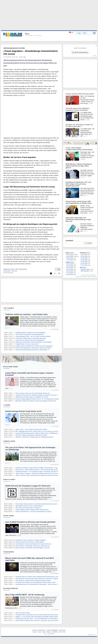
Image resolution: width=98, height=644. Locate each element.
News (44, 632)
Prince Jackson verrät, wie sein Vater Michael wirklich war (33, 393)
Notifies (94, 277)
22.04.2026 (70, 271)
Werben (49, 632)
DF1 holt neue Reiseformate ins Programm (28, 508)
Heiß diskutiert (85, 271)
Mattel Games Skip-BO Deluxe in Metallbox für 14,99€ (32, 397)
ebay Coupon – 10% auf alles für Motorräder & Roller (31, 429)
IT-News (7, 405)
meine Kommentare (81, 277)
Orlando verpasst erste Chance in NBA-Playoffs (30, 542)
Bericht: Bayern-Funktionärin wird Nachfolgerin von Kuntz (33, 548)
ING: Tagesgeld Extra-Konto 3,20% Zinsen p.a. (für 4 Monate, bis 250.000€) (38, 431)
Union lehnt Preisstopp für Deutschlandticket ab (30, 334)
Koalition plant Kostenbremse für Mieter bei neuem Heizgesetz (34, 346)
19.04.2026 (84, 255)
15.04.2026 (84, 262)
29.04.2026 (70, 256)
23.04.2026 (70, 269)
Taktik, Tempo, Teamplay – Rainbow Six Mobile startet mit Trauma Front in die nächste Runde (43, 474)
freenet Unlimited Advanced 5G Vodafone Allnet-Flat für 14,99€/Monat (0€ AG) (39, 433)
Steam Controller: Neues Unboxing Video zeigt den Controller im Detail (37, 475)
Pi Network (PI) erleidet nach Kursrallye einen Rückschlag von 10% (36, 582)
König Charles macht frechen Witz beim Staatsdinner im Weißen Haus (79, 202)
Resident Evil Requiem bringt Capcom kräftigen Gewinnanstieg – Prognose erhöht (40, 468)
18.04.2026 (84, 256)
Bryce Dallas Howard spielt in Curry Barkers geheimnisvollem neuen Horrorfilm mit (40, 504)
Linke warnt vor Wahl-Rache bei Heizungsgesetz (30, 340)
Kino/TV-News (9, 479)
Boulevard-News (11, 367)
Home (34, 632)
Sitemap (35, 630)
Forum (39, 632)
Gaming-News (9, 441)
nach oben (91, 634)
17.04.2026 (84, 258)
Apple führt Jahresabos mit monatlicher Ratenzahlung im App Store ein (78, 219)
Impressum (62, 630)
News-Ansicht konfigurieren (89, 275)
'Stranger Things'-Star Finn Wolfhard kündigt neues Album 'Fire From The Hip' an (40, 395)
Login (79, 33)
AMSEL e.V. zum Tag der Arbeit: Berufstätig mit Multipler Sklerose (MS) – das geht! (40, 617)
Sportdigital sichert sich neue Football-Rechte (29, 506)
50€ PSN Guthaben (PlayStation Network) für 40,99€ (31, 435)
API (60, 632)
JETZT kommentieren (80, 52)
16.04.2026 (84, 260)
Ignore (89, 277)
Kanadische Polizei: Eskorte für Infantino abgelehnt (31, 540)
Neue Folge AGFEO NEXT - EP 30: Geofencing (25, 595)
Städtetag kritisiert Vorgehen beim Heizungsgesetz (31, 333)
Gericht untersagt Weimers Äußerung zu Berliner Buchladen (33, 348)
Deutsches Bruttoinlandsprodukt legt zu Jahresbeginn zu (32, 350)
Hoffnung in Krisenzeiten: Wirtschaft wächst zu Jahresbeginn (34, 342)
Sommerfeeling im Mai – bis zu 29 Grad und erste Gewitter (33, 336)
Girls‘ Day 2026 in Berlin (23, 613)
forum (95, 56)
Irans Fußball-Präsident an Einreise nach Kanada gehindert (30, 522)
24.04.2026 (70, 267)
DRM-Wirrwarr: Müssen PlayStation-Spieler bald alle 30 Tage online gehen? (79, 166)
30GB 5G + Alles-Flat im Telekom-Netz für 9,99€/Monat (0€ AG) (34, 437)
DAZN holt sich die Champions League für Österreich (28, 486)
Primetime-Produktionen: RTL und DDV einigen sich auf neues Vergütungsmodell (78, 184)
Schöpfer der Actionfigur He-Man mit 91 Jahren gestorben (79, 126)
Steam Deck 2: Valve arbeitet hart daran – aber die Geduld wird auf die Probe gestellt (41, 470)
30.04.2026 (70, 255)
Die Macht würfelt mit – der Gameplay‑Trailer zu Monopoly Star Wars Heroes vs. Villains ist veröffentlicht (46, 472)
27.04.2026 (70, 260)
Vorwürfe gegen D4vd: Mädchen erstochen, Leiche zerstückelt (77, 109)
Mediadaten (54, 630)
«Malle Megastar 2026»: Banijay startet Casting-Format (32, 510)
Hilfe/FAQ (55, 632)
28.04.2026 (70, 258)
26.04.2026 (70, 264)
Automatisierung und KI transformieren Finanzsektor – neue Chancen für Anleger (40, 584)
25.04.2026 (70, 266)
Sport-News (9, 516)
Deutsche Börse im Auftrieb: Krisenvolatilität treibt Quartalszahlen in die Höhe (38, 577)
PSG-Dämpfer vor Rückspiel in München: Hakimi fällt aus (33, 546)
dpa (25, 57)
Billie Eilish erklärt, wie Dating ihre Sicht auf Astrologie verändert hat (36, 401)
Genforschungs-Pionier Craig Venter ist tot (23, 411)
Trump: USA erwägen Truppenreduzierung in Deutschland (79, 149)
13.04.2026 (84, 265)
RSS (64, 632)
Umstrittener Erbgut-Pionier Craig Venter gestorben (31, 338)
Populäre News (85, 269)
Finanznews (9, 552)
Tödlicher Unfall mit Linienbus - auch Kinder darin (26, 314)
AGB (48, 630)
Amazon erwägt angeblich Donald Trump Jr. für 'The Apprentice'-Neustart (37, 399)
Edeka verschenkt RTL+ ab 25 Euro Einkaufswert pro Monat (33, 512)
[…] (6, 328)
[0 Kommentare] (8, 273)
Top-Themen (9, 308)
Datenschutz (42, 630)
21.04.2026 (70, 273)
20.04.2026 (70, 275)
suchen (88, 243)
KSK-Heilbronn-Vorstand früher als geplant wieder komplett (33, 580)
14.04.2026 (84, 263)
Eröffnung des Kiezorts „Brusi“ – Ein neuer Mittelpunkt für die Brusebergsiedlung (39, 619)
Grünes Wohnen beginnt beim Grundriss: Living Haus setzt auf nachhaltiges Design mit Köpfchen (44, 621)
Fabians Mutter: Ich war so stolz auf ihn (27, 344)
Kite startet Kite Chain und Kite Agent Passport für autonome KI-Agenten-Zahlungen (40, 579)
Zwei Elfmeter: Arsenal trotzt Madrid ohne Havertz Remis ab (33, 544)
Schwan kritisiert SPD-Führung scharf (80, 94)
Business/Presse (11, 588)
